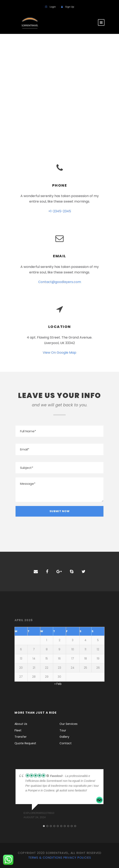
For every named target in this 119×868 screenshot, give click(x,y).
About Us (21, 724)
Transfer (21, 737)
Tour (63, 730)
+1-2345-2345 (60, 211)
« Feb (58, 684)
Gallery (64, 737)
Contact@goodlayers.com (60, 282)
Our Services (68, 724)
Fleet (18, 730)
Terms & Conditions (45, 858)
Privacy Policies (77, 858)
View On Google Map (59, 353)
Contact (66, 743)
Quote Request (25, 743)
